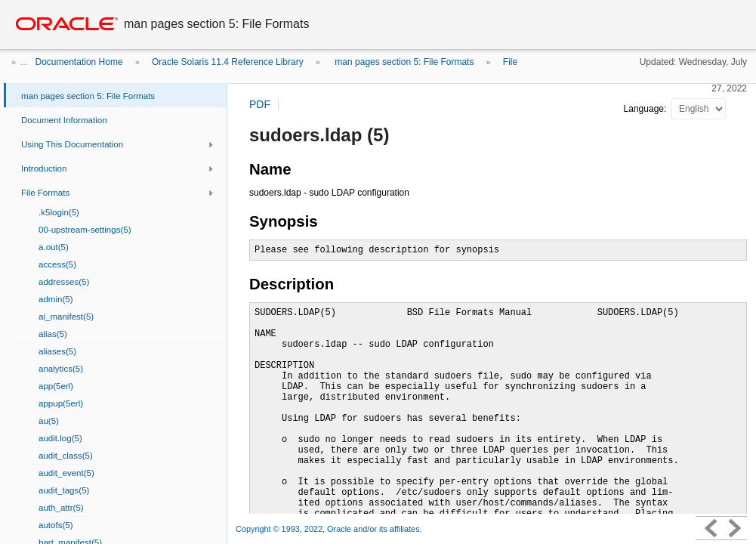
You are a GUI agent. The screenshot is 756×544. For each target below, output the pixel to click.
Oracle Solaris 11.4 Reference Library (228, 62)
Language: (646, 109)
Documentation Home (79, 62)
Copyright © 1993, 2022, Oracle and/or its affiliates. (330, 529)
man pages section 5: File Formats (403, 62)
